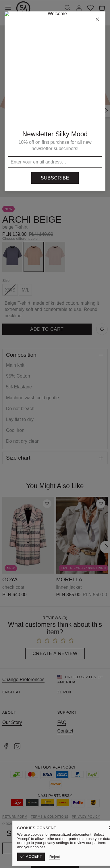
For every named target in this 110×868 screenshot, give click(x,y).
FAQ (62, 722)
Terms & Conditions (50, 817)
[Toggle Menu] (8, 8)
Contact (65, 731)
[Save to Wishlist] (102, 329)
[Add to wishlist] (47, 504)
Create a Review (55, 654)
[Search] (67, 8)
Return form (15, 817)
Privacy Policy (86, 817)
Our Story (12, 722)
